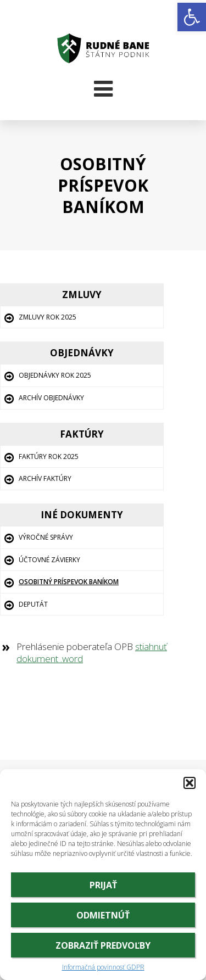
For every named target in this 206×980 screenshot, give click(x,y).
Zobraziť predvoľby (103, 945)
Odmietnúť (103, 915)
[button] (192, 17)
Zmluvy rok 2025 (48, 317)
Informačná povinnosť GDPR (103, 967)
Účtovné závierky (49, 560)
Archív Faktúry (45, 478)
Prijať (103, 885)
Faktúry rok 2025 (49, 457)
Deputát (33, 604)
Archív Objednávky (51, 398)
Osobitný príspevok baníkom (69, 582)
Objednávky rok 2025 (55, 375)
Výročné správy (46, 537)
